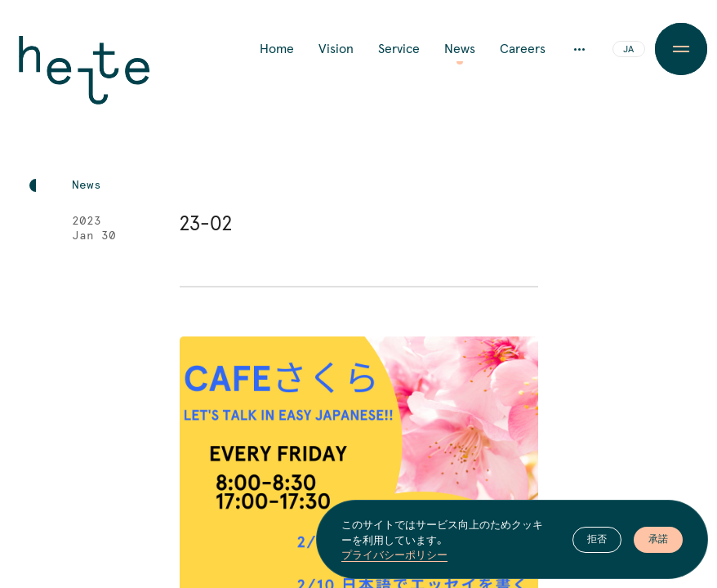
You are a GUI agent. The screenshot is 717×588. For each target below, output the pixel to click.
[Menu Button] (681, 49)
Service (399, 49)
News (460, 49)
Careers (523, 49)
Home (277, 49)
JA (628, 50)
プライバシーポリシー (394, 555)
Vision (336, 49)
